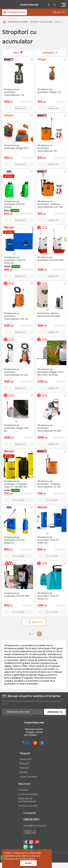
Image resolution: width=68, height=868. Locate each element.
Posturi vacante (28, 777)
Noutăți (24, 772)
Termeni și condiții (28, 806)
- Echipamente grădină (17, 22)
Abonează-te (55, 712)
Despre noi (25, 759)
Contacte (23, 790)
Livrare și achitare (28, 794)
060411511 (31, 819)
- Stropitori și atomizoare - (41, 22)
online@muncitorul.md (35, 826)
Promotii (24, 768)
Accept (28, 863)
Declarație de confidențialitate (27, 800)
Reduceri (24, 764)
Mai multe (34, 622)
